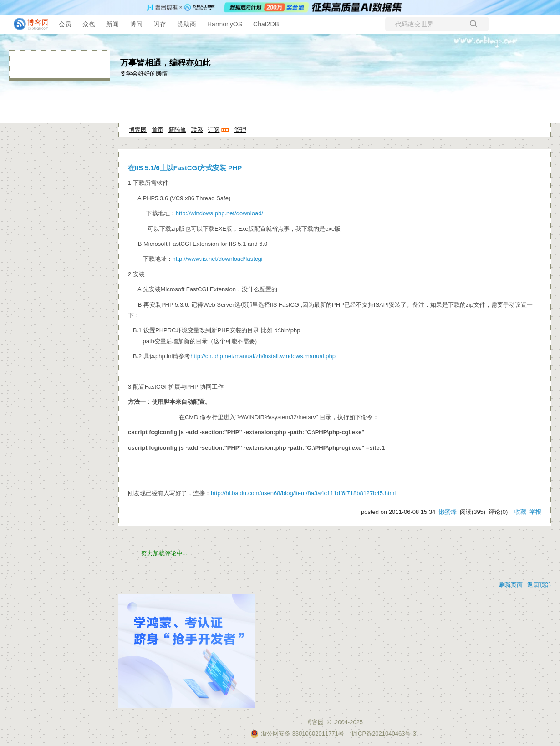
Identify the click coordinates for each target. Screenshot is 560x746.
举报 (535, 512)
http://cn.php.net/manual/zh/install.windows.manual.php (263, 356)
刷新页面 (511, 585)
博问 (136, 24)
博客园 (138, 130)
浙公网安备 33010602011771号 (297, 733)
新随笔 (177, 130)
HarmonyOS (225, 24)
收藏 (520, 512)
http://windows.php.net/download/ (219, 213)
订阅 (214, 130)
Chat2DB (266, 24)
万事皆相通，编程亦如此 (165, 63)
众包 (89, 24)
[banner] (27, 24)
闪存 (160, 24)
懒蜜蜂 (448, 512)
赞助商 (187, 24)
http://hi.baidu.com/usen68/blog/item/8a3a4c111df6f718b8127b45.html (303, 493)
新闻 (112, 24)
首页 (158, 130)
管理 (240, 130)
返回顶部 (539, 585)
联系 (197, 130)
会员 (65, 24)
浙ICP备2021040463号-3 (383, 733)
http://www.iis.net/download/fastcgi (218, 259)
